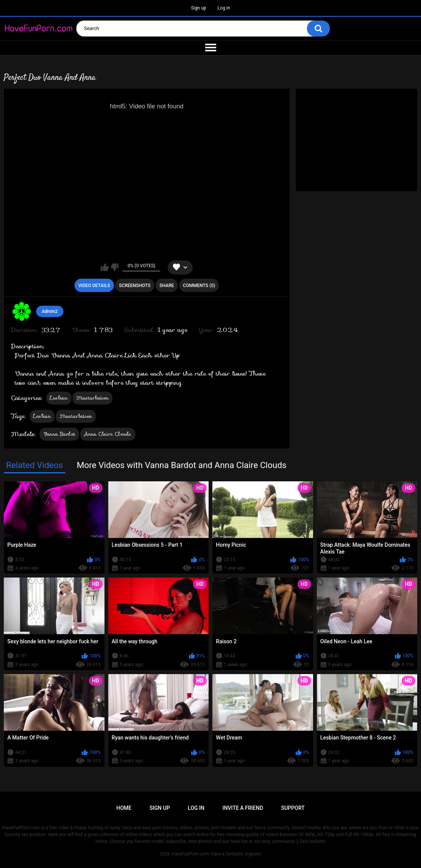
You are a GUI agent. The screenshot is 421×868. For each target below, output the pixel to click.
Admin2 (50, 311)
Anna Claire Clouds (108, 434)
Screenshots (135, 286)
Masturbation (93, 398)
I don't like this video (115, 267)
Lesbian (59, 398)
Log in (224, 8)
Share (167, 286)
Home (124, 808)
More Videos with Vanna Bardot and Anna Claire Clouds (182, 465)
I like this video (105, 267)
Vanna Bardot (59, 434)
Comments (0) (199, 286)
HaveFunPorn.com (190, 854)
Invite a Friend (243, 808)
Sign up (199, 8)
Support (293, 808)
